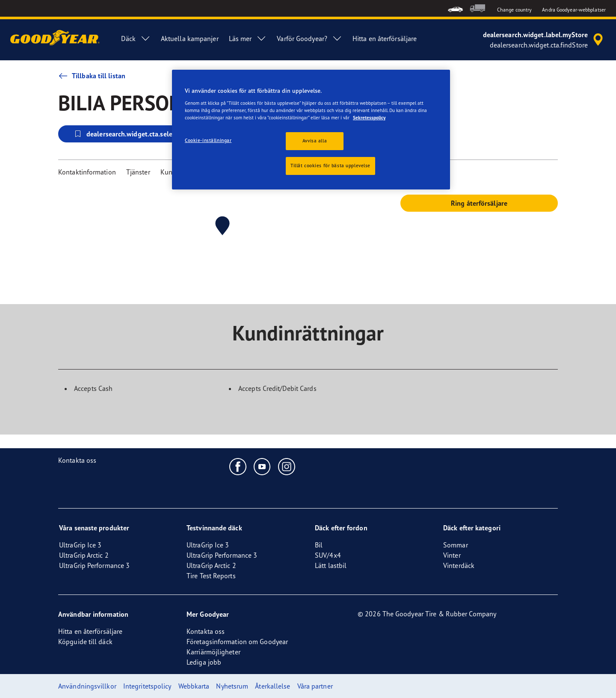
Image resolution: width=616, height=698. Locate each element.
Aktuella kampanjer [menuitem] (190, 38)
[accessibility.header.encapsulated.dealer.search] (544, 40)
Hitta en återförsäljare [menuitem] (385, 38)
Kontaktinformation (87, 172)
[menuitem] (455, 8)
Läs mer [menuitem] (248, 38)
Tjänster (138, 172)
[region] (311, 130)
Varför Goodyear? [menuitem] (309, 38)
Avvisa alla (315, 141)
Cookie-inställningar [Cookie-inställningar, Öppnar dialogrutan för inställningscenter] (208, 140)
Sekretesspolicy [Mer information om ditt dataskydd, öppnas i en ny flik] (369, 118)
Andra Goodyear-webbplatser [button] (574, 10)
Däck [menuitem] (136, 38)
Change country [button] (514, 10)
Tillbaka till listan (92, 76)
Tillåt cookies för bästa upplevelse (330, 166)
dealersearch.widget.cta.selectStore (133, 134)
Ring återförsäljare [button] (479, 203)
